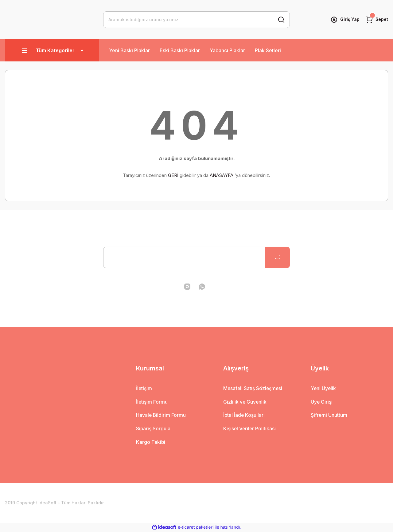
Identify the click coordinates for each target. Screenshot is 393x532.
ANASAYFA (222, 175)
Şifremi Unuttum (329, 416)
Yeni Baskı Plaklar (129, 50)
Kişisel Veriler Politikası (250, 429)
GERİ (173, 175)
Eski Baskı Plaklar (180, 50)
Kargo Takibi (151, 443)
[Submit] (278, 257)
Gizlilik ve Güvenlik (245, 402)
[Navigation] (52, 50)
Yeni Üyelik (324, 389)
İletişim (144, 389)
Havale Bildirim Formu (161, 416)
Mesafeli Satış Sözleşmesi (254, 389)
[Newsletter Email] (196, 257)
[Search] (196, 20)
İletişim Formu (152, 402)
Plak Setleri (268, 50)
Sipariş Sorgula (154, 429)
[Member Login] (344, 20)
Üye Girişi (322, 402)
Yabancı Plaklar (227, 50)
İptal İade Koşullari (244, 416)
